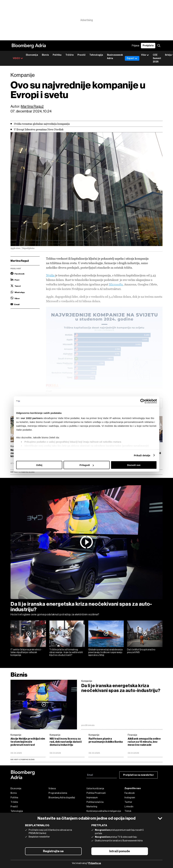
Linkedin (129, 807)
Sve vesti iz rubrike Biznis (23, 472)
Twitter (128, 802)
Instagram (130, 797)
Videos (52, 788)
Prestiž (81, 55)
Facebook (130, 793)
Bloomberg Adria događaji (62, 797)
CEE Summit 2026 (157, 58)
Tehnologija (96, 55)
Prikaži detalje (142, 455)
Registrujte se (53, 851)
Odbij (39, 465)
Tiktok (128, 811)
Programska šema (58, 793)
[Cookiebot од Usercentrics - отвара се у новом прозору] (143, 401)
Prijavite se (95, 863)
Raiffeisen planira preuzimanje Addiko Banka (106, 740)
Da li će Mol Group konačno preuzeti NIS (141, 651)
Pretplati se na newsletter (138, 775)
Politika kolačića (95, 802)
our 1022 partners (32, 418)
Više (145, 55)
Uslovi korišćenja (95, 788)
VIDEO (18, 58)
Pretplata (148, 46)
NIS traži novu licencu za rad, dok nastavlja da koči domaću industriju (66, 742)
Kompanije (87, 681)
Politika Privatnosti (96, 793)
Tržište (70, 55)
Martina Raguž (32, 106)
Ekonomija (32, 55)
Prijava (135, 46)
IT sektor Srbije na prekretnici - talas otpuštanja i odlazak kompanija (26, 652)
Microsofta (116, 284)
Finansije (132, 735)
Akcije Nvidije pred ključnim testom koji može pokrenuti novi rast (28, 742)
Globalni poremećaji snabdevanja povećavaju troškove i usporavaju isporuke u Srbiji (105, 652)
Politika (57, 55)
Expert (132, 58)
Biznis (45, 55)
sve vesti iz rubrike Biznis (23, 759)
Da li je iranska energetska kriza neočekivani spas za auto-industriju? (81, 607)
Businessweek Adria (115, 57)
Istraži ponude (120, 851)
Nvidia (50, 275)
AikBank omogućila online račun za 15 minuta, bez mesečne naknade (144, 742)
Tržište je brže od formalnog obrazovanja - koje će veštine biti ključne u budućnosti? (66, 652)
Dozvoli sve (134, 465)
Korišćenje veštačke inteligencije (104, 811)
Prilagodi (87, 465)
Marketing (92, 807)
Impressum (92, 797)
